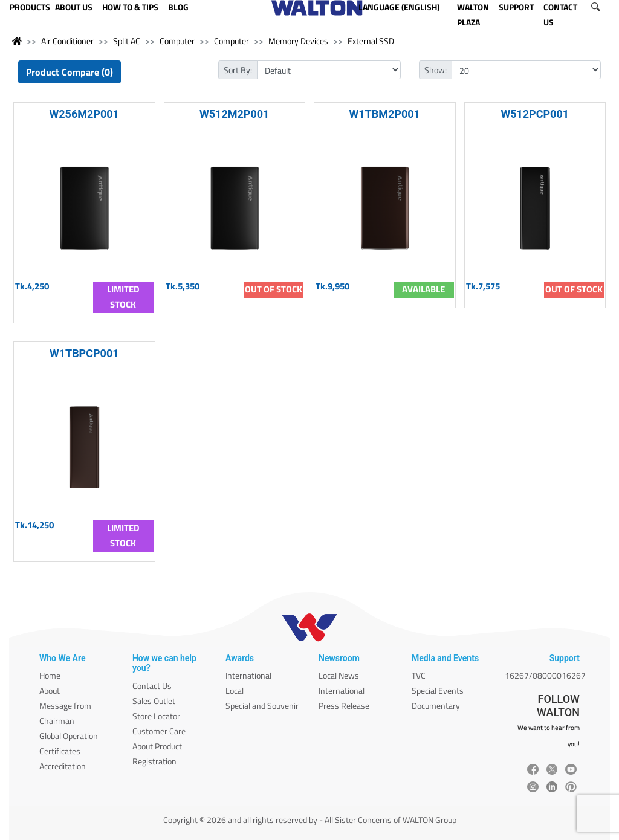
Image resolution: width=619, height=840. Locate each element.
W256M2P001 (84, 114)
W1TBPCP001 (84, 353)
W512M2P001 (234, 114)
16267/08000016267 (545, 675)
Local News (339, 675)
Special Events (438, 690)
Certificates (60, 751)
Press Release (344, 706)
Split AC (127, 41)
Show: (436, 70)
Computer (177, 41)
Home (50, 675)
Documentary (436, 706)
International (248, 675)
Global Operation (69, 736)
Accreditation (63, 766)
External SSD (371, 41)
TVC (419, 675)
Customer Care (159, 731)
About (50, 690)
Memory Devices (298, 41)
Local (235, 690)
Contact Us (152, 686)
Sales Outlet (154, 701)
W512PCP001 (535, 114)
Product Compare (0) (70, 72)
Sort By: (238, 70)
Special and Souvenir (262, 706)
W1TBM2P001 (385, 114)
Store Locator (156, 716)
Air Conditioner (67, 41)
